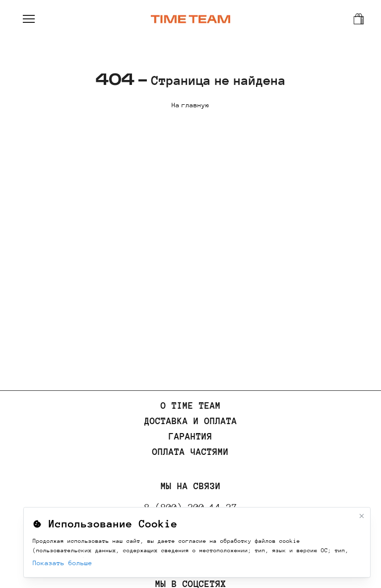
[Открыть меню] (29, 19)
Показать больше (63, 563)
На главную (190, 104)
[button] (29, 19)
